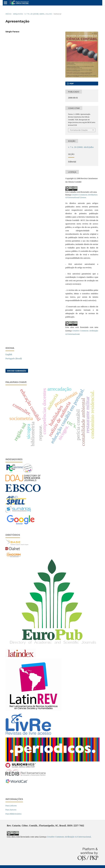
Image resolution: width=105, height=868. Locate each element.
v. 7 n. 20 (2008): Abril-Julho (38, 14)
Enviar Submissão (17, 371)
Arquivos (18, 14)
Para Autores (11, 810)
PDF (71, 84)
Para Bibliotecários (13, 814)
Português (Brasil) (14, 358)
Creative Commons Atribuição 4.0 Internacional (69, 837)
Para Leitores (11, 806)
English (9, 354)
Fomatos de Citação (79, 130)
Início (8, 14)
